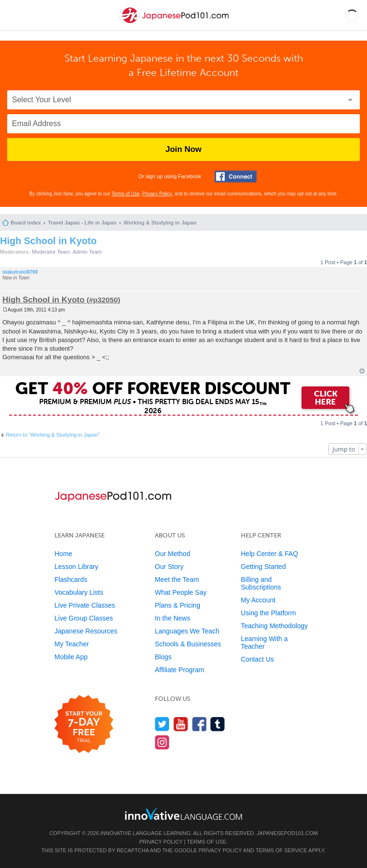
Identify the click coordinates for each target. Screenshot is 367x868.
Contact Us (257, 659)
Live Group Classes (84, 618)
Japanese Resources (86, 631)
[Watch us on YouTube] (181, 724)
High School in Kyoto (48, 241)
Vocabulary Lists (79, 592)
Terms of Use (125, 194)
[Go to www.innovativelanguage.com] (183, 814)
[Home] (175, 23)
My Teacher (72, 644)
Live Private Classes (85, 605)
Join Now (183, 149)
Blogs (163, 657)
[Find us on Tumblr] (218, 724)
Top (362, 371)
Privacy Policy (157, 194)
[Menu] (15, 15)
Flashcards (71, 579)
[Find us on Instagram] (162, 742)
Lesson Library (76, 567)
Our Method (173, 554)
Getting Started (263, 567)
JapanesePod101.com (287, 833)
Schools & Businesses (188, 644)
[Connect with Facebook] (236, 177)
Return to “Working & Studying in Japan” (53, 435)
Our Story (169, 567)
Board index (26, 223)
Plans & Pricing (178, 605)
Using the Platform (268, 613)
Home (63, 554)
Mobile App (71, 657)
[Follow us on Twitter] (162, 724)
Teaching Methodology (274, 626)
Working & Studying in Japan (160, 223)
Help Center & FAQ (270, 554)
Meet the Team (177, 579)
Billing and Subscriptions (261, 583)
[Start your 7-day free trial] (84, 724)
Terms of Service (281, 850)
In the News (173, 618)
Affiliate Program (179, 670)
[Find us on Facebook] (200, 724)
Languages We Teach (187, 631)
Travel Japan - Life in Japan (82, 223)
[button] (352, 15)
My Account (258, 600)
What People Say (181, 592)
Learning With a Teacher (264, 643)
